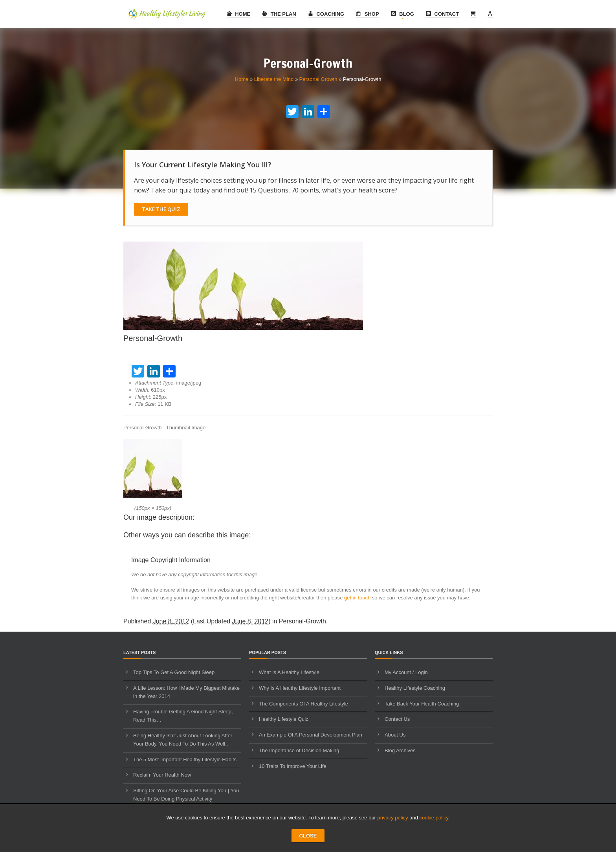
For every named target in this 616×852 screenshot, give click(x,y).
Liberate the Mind (274, 79)
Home (239, 14)
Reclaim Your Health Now (162, 775)
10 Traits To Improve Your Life (293, 766)
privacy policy (393, 818)
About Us (395, 735)
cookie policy (434, 818)
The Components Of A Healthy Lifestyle (303, 704)
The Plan (279, 14)
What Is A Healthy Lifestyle (289, 672)
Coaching (326, 14)
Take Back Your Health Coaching (422, 704)
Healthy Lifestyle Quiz (284, 719)
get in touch (357, 598)
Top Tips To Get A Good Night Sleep (174, 672)
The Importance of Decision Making (299, 750)
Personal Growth (318, 79)
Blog (402, 14)
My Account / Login (406, 672)
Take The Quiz (161, 209)
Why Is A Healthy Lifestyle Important (300, 688)
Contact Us (397, 719)
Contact (442, 14)
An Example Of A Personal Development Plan (311, 735)
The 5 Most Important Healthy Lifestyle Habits (185, 759)
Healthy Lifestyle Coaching (415, 688)
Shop (367, 14)
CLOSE (308, 836)
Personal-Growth (302, 621)
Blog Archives (400, 750)
